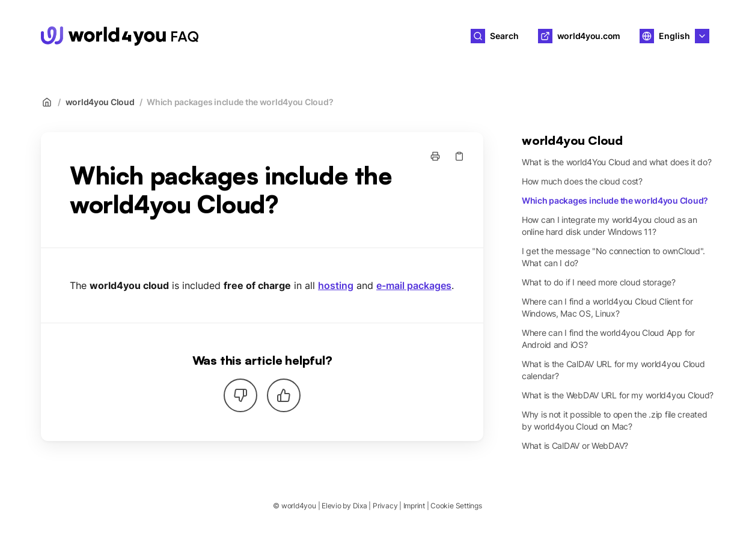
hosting (336, 285)
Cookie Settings (456, 506)
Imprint (414, 506)
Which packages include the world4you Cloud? (240, 102)
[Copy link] (459, 156)
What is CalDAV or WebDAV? (575, 446)
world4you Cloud (100, 102)
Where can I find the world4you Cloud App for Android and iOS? (608, 339)
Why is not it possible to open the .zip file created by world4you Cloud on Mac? (614, 420)
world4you (299, 506)
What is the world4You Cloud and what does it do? (617, 162)
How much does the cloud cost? (582, 181)
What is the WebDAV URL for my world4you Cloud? (618, 395)
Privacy (385, 506)
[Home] (120, 36)
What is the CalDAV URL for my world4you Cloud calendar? (613, 370)
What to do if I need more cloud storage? (599, 282)
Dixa (360, 506)
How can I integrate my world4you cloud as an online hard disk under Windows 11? (610, 226)
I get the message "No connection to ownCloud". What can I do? (613, 257)
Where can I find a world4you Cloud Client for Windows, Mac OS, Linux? (607, 307)
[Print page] (435, 156)
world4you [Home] (249, 36)
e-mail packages (414, 285)
